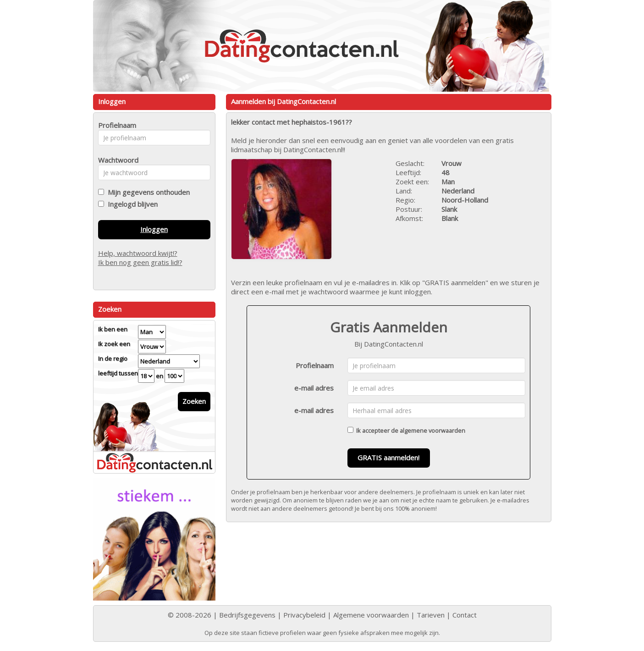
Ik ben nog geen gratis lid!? (140, 262)
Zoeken (194, 401)
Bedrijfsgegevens (247, 615)
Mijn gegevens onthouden (147, 192)
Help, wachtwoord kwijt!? (138, 253)
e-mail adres (314, 388)
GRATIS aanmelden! (388, 458)
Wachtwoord (116, 160)
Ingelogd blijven (131, 204)
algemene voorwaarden (432, 430)
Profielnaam (315, 365)
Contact (465, 615)
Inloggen (154, 229)
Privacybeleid (304, 615)
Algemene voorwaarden (371, 615)
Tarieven (431, 615)
